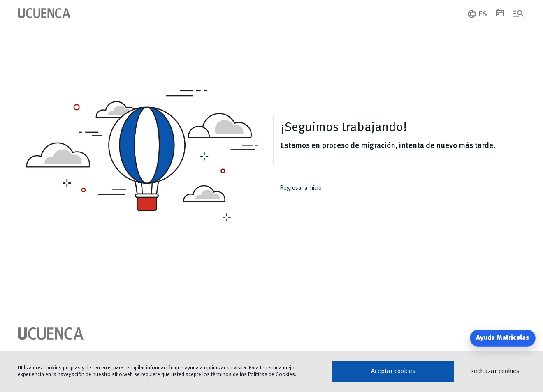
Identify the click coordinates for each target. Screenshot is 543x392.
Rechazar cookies (495, 371)
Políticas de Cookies (271, 375)
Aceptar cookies (393, 371)
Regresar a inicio (306, 188)
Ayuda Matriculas (503, 338)
